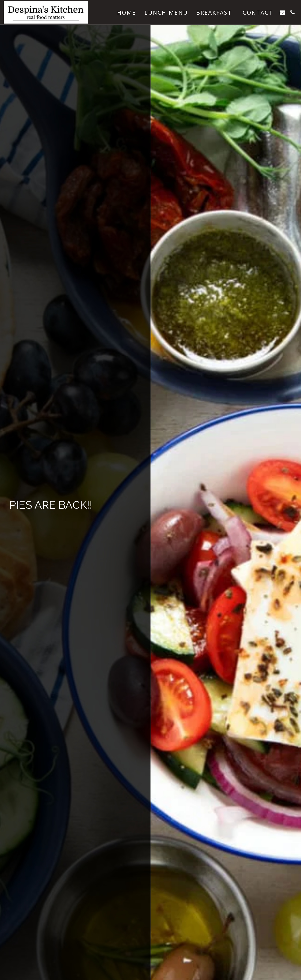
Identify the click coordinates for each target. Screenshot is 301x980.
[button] (282, 12)
